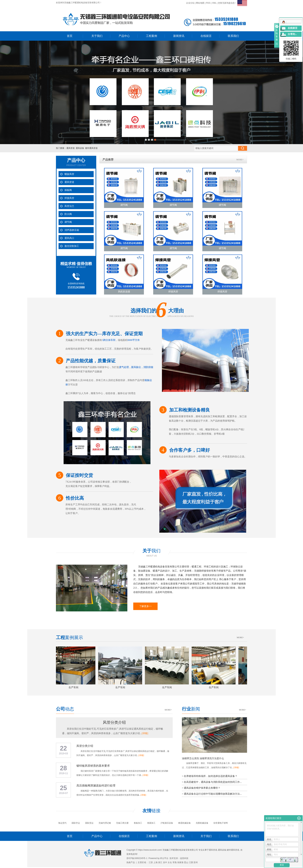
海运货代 (62, 823)
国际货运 (89, 823)
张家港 (180, 862)
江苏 (151, 862)
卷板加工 (138, 823)
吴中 (165, 862)
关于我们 (97, 36)
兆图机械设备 (202, 823)
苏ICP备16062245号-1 (137, 858)
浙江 (160, 862)
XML (214, 3)
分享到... (292, 34)
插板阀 (68, 190)
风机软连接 (124, 292)
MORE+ (240, 160)
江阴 (191, 862)
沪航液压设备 (167, 823)
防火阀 (68, 214)
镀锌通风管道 (91, 148)
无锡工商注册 (122, 823)
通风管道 (71, 148)
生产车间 (75, 687)
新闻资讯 (179, 36)
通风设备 (80, 148)
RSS (208, 3)
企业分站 (190, 3)
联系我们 (233, 36)
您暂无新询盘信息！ (227, 3)
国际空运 (76, 823)
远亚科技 (184, 858)
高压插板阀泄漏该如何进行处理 (96, 786)
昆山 (186, 862)
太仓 (170, 862)
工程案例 (151, 36)
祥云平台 (164, 858)
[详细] (145, 733)
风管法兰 (69, 206)
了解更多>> (145, 606)
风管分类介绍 (114, 722)
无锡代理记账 (105, 823)
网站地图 (200, 3)
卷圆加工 (151, 823)
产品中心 (124, 36)
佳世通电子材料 (221, 823)
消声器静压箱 (72, 230)
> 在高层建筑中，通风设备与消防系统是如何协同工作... (212, 782)
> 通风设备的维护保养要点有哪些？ (201, 788)
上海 (155, 862)
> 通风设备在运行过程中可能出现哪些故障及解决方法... (212, 794)
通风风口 (69, 238)
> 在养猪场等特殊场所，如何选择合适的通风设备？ (210, 776)
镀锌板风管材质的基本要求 (93, 766)
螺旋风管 (69, 174)
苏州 (196, 862)
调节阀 (68, 222)
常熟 (175, 862)
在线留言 (206, 36)
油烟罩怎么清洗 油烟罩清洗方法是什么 (203, 758)
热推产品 (131, 862)
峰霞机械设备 (185, 823)
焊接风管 (69, 198)
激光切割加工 (72, 246)
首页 (70, 36)
